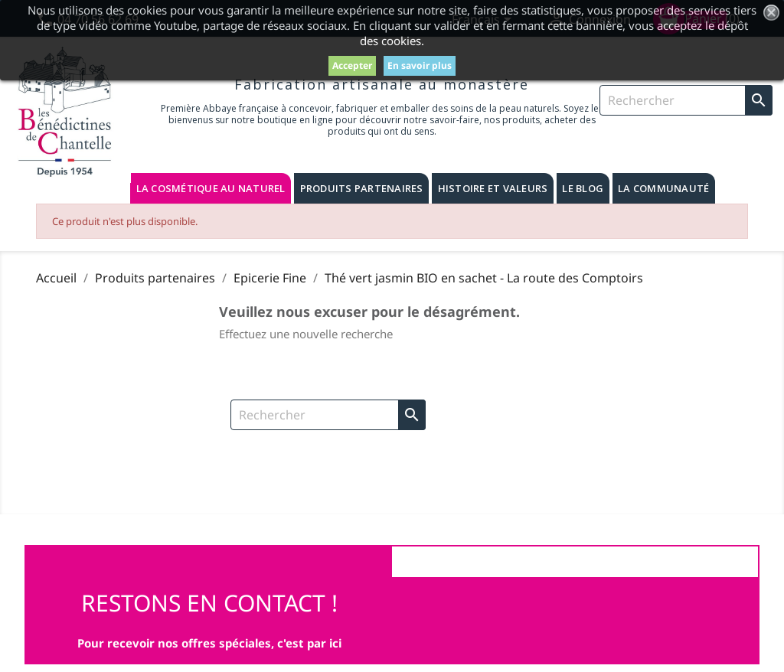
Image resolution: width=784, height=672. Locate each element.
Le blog (583, 188)
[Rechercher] (686, 100)
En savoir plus (420, 65)
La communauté (663, 188)
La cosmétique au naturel (211, 188)
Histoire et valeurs (493, 188)
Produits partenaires (362, 188)
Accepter (352, 65)
